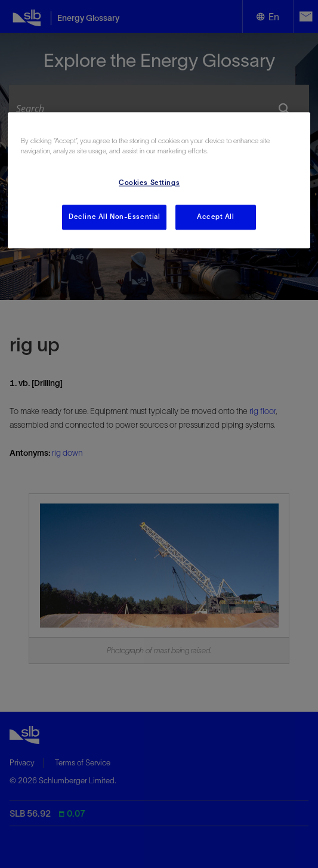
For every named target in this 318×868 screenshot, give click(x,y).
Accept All (216, 217)
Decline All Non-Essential (114, 217)
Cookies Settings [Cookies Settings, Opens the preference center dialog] (149, 183)
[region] (159, 181)
